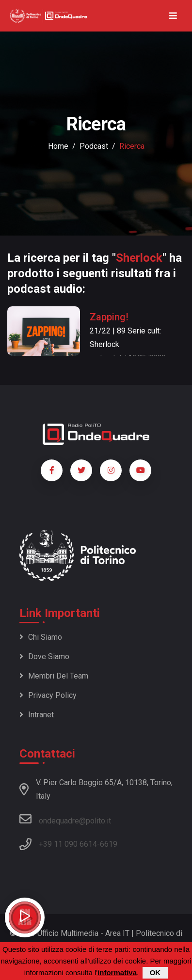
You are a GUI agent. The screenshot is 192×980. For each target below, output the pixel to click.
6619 (109, 844)
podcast (94, 146)
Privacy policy (48, 695)
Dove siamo (44, 656)
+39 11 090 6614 (68, 844)
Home (58, 146)
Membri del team (54, 676)
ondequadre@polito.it (65, 819)
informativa (117, 973)
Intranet (37, 715)
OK (155, 973)
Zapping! (109, 317)
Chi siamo (41, 637)
